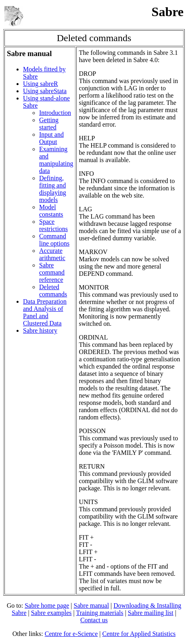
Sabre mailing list (151, 613)
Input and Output (51, 138)
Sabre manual (92, 605)
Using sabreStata (45, 91)
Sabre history (40, 330)
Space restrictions (53, 225)
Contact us (94, 620)
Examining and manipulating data (56, 160)
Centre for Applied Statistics (139, 634)
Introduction (55, 113)
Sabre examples (51, 613)
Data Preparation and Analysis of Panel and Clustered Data (45, 312)
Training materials (99, 613)
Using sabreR (41, 84)
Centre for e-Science (71, 634)
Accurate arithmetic (52, 254)
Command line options (54, 240)
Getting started (49, 124)
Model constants (51, 211)
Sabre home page (47, 605)
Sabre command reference (52, 272)
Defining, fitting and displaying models (53, 189)
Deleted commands (53, 291)
